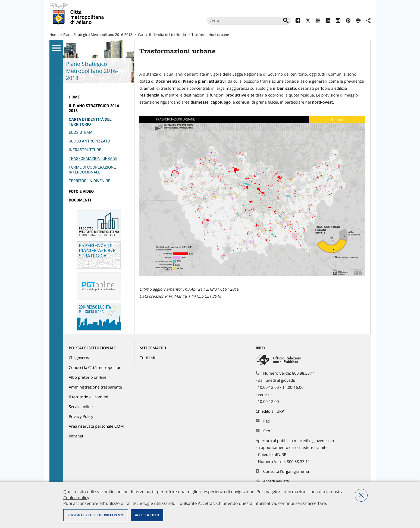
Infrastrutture (85, 150)
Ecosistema (81, 133)
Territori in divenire (90, 181)
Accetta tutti (147, 515)
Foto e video (81, 192)
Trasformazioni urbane (93, 159)
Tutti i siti (148, 358)
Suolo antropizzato (89, 141)
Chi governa (80, 358)
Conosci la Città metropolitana (96, 368)
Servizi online (81, 407)
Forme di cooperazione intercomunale (92, 170)
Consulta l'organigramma (286, 472)
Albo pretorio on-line (88, 378)
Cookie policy (76, 498)
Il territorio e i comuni (88, 397)
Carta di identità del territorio (162, 35)
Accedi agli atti (276, 481)
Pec (267, 421)
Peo (267, 431)
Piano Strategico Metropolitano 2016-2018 (98, 35)
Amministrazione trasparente (95, 387)
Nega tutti (361, 495)
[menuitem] (99, 97)
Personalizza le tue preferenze (96, 515)
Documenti (80, 200)
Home (54, 35)
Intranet (76, 436)
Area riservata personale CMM (96, 426)
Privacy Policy (81, 417)
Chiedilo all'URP (270, 411)
